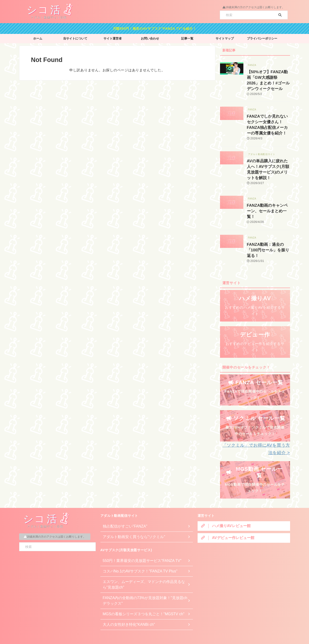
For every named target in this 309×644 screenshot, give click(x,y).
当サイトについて (75, 37)
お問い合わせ (150, 37)
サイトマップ (225, 37)
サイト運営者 (113, 37)
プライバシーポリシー (262, 37)
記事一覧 (187, 37)
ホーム (38, 37)
